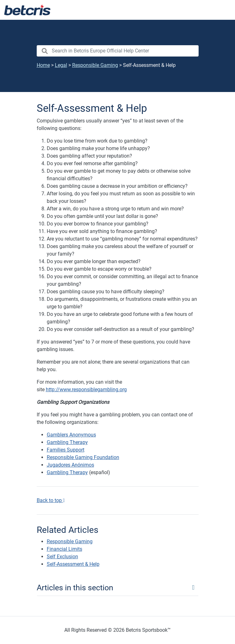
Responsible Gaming (95, 65)
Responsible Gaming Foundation (83, 457)
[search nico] (118, 51)
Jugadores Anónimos (70, 465)
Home (43, 65)
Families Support (66, 450)
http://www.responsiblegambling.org (86, 390)
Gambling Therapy (67, 442)
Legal (61, 65)
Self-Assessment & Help (73, 564)
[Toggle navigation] (222, 10)
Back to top (51, 500)
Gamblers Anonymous (71, 435)
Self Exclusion (62, 557)
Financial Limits (64, 549)
